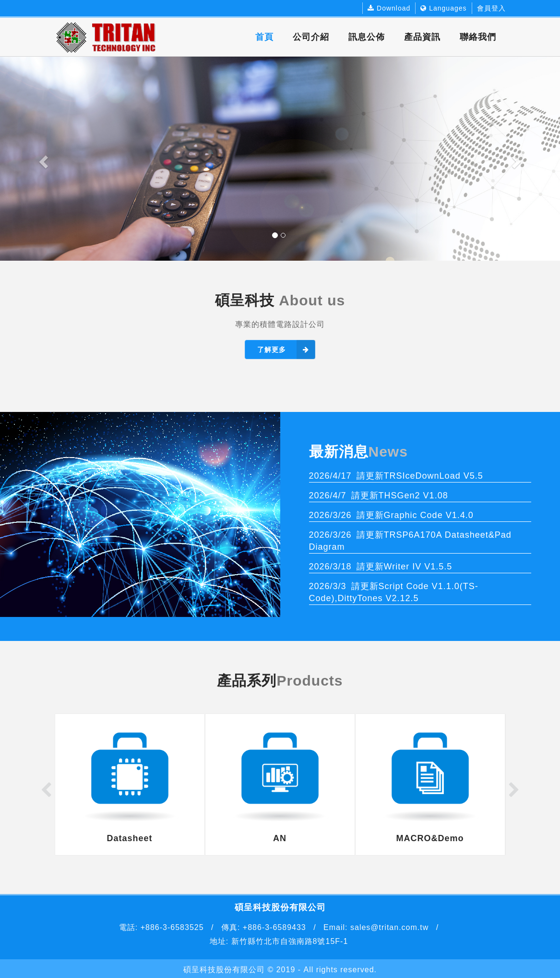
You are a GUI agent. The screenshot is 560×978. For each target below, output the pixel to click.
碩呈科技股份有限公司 (224, 970)
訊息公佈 (367, 37)
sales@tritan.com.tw (388, 927)
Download (389, 8)
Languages (443, 8)
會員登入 (491, 8)
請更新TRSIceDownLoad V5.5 (396, 476)
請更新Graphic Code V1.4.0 (391, 515)
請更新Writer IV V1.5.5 (381, 567)
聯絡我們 (478, 37)
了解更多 (286, 350)
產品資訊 (422, 37)
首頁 (264, 37)
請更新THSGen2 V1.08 (379, 495)
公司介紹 (311, 37)
